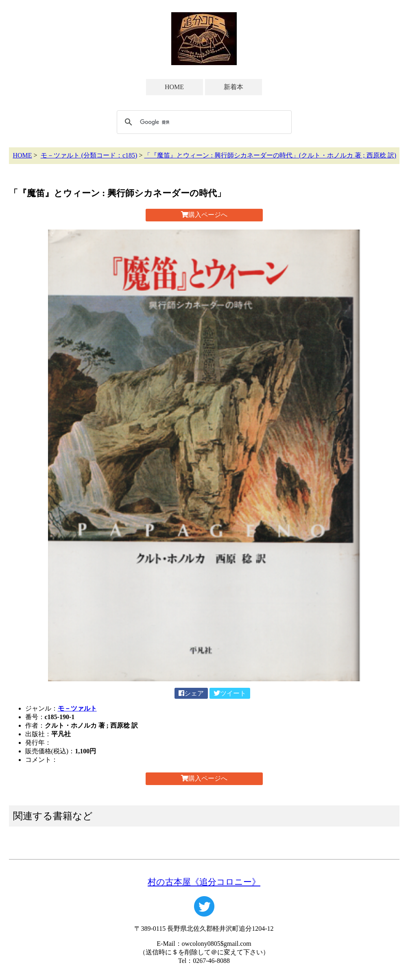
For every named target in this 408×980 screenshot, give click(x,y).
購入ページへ (204, 215)
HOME (174, 87)
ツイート (230, 693)
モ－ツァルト (77, 708)
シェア (191, 693)
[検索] (203, 122)
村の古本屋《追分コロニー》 (204, 882)
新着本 (233, 87)
